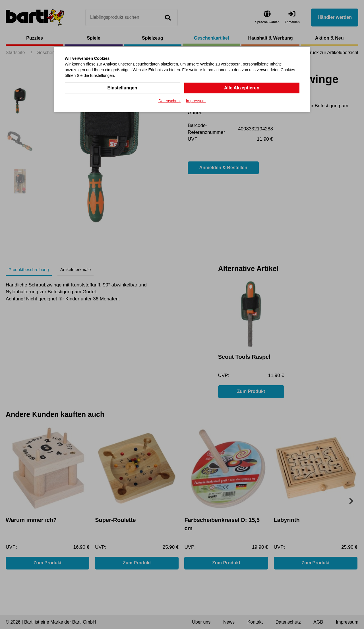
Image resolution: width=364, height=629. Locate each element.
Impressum (196, 101)
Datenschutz (169, 101)
